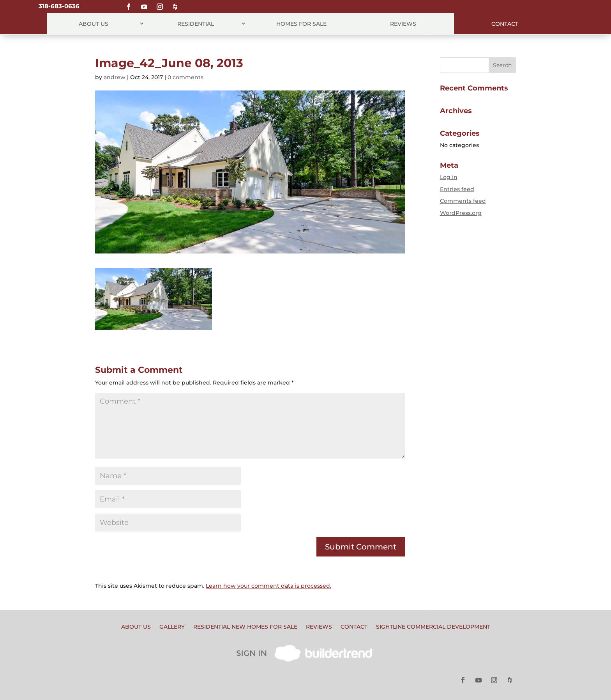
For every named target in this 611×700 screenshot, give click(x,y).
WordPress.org (461, 213)
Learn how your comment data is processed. (268, 586)
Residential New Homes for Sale (245, 627)
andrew (115, 77)
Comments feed (463, 201)
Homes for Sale (301, 24)
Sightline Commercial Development (433, 627)
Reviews (403, 24)
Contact (505, 24)
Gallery (172, 627)
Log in (449, 177)
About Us (94, 24)
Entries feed (457, 189)
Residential (196, 24)
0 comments (185, 77)
